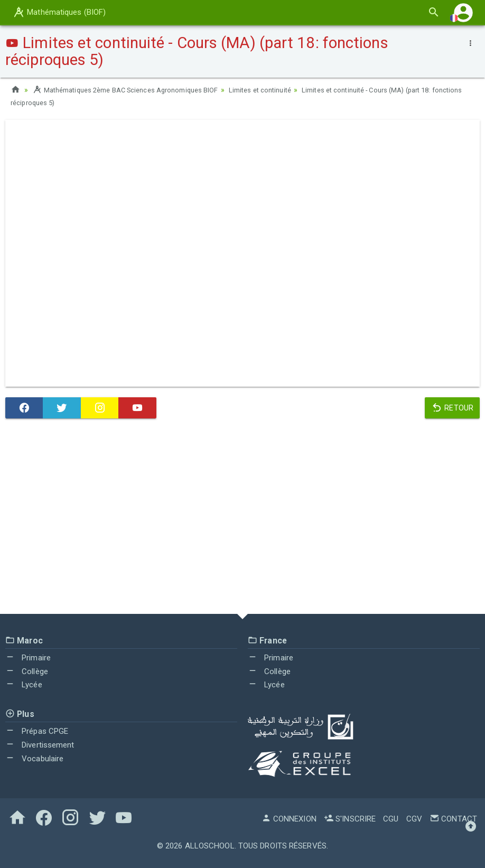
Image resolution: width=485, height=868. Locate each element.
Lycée (24, 685)
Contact (453, 819)
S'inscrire (350, 819)
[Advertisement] (243, 519)
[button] (463, 12)
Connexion (289, 819)
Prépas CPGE (37, 731)
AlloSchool (210, 846)
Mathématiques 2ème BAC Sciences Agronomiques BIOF (134, 90)
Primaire (28, 658)
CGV (414, 819)
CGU (391, 819)
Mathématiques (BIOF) (59, 12)
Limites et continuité (282, 90)
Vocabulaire (34, 759)
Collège (27, 671)
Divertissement (40, 745)
